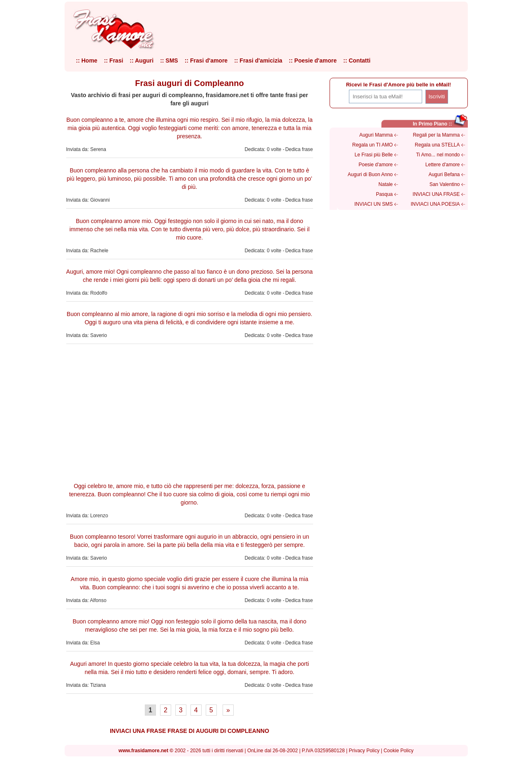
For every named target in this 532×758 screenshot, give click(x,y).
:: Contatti (357, 60)
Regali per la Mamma (436, 135)
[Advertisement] (190, 412)
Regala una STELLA (437, 145)
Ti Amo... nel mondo (438, 155)
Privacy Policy (364, 751)
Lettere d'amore (443, 165)
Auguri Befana (444, 174)
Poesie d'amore (375, 165)
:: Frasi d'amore (206, 60)
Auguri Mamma (376, 135)
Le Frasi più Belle (374, 155)
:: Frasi (114, 60)
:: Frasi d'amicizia (258, 60)
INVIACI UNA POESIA (435, 204)
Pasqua (384, 194)
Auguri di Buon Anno (370, 174)
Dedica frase (299, 149)
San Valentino (445, 184)
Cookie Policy (398, 751)
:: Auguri (142, 60)
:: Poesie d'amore (313, 60)
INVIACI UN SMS (373, 204)
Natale (386, 184)
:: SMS (169, 60)
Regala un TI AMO (373, 145)
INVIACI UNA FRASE (436, 194)
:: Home (87, 60)
